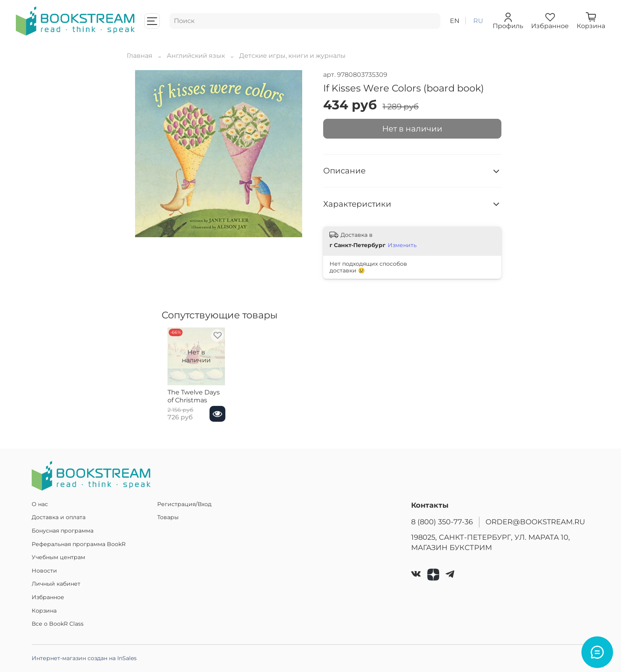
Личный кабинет (56, 584)
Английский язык (196, 56)
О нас (40, 504)
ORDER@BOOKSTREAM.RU (535, 522)
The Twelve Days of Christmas (191, 404)
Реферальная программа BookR (79, 544)
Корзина (44, 611)
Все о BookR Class (58, 624)
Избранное (48, 597)
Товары (168, 517)
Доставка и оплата (59, 517)
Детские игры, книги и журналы (292, 56)
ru (478, 21)
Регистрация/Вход (184, 504)
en (455, 21)
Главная (140, 56)
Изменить (402, 245)
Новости (44, 571)
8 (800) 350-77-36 (442, 522)
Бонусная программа (63, 531)
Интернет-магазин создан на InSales (84, 658)
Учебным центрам (58, 557)
